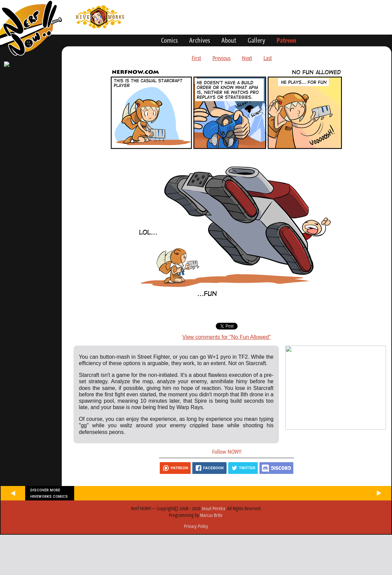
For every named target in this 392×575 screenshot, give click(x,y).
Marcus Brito (211, 515)
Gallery (256, 40)
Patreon (286, 40)
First (196, 58)
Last (268, 58)
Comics (169, 40)
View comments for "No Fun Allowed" (227, 337)
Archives (200, 40)
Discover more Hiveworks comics (49, 493)
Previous (222, 58)
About (229, 40)
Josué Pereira (213, 508)
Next (247, 58)
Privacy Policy (196, 526)
